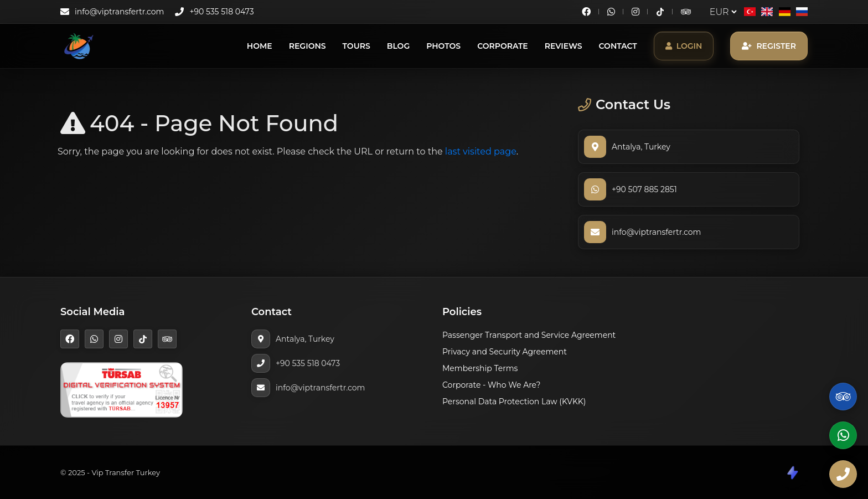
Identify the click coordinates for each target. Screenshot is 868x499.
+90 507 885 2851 (644, 189)
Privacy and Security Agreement (505, 352)
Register (769, 46)
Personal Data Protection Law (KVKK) (514, 402)
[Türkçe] (750, 12)
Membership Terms (480, 368)
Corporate (503, 46)
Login (684, 46)
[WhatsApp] (611, 12)
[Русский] (802, 12)
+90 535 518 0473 (221, 12)
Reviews (564, 46)
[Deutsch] (784, 12)
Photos (443, 46)
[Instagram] (635, 12)
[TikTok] (660, 12)
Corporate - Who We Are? (492, 385)
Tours (356, 46)
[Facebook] (586, 12)
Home (260, 46)
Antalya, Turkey (641, 147)
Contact (618, 46)
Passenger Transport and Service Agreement (529, 335)
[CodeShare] (792, 472)
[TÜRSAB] (122, 389)
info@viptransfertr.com (119, 12)
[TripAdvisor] (686, 12)
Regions (308, 46)
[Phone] (843, 474)
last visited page (481, 151)
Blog (398, 46)
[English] (767, 12)
